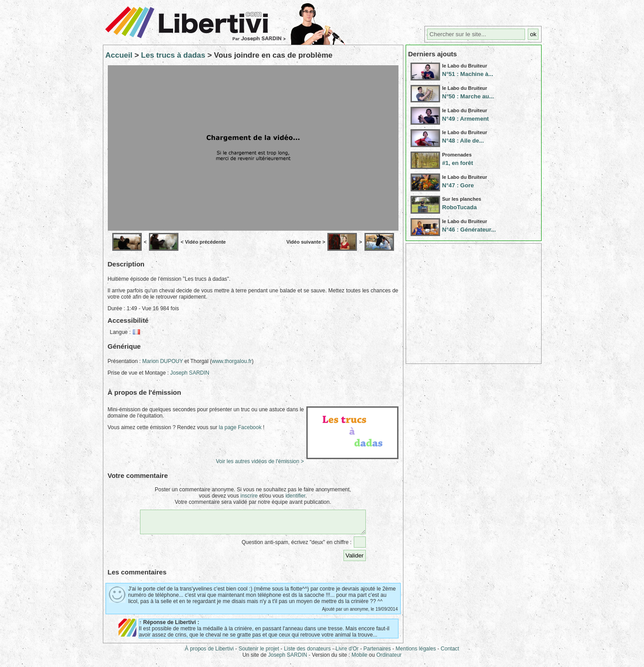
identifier (295, 496)
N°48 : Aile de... (463, 141)
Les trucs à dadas (173, 55)
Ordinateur (389, 659)
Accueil (119, 55)
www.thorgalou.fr (232, 361)
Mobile (359, 659)
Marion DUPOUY (163, 361)
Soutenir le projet (259, 653)
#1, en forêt (458, 163)
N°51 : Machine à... (468, 74)
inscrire (249, 496)
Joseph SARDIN (190, 373)
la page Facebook (240, 427)
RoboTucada (460, 207)
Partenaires (377, 653)
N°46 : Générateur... (469, 230)
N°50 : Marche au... (468, 96)
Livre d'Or (347, 653)
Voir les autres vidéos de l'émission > (260, 461)
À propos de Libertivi (209, 653)
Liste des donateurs (307, 653)
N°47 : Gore (458, 185)
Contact (450, 653)
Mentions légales (416, 653)
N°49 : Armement (466, 119)
